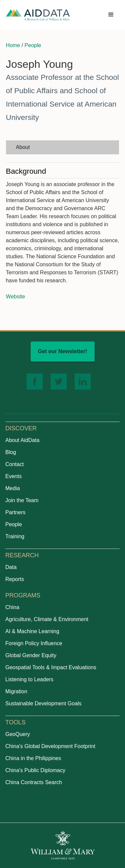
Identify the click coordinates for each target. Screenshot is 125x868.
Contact (14, 464)
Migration (16, 691)
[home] (38, 15)
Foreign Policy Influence (34, 643)
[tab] (63, 147)
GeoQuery (18, 734)
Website (16, 297)
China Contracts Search (34, 782)
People (33, 45)
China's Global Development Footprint (50, 746)
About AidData (22, 440)
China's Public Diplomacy (35, 770)
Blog (11, 452)
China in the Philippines (33, 758)
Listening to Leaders (29, 679)
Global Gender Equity (31, 655)
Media (13, 488)
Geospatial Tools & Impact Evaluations (51, 667)
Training (15, 536)
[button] (111, 15)
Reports (15, 579)
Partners (15, 512)
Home (13, 45)
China (12, 607)
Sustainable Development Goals (43, 703)
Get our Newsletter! (63, 351)
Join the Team (22, 500)
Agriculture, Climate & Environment (47, 619)
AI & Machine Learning (32, 631)
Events (13, 476)
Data (11, 567)
